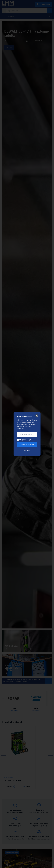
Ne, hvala (27, 450)
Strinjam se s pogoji (25, 440)
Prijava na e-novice (27, 444)
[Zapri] (37, 416)
